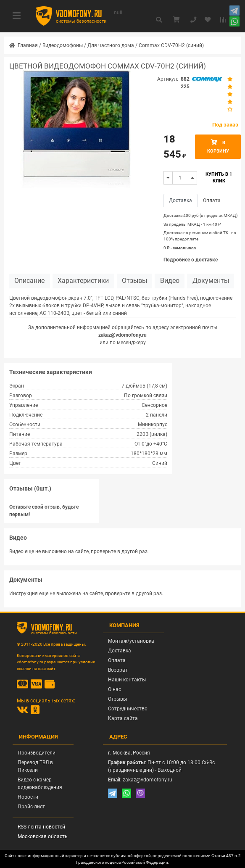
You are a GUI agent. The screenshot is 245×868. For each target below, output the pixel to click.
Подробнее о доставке (191, 260)
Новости (28, 797)
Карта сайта (123, 718)
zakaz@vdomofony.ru (122, 335)
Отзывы (134, 281)
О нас (115, 689)
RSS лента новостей (41, 827)
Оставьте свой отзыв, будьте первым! (44, 511)
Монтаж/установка (131, 641)
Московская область (43, 836)
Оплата (117, 660)
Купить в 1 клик (219, 178)
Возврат (118, 670)
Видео (170, 281)
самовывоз (184, 248)
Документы (211, 281)
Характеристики (83, 281)
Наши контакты (127, 680)
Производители (37, 753)
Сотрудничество (128, 709)
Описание (29, 281)
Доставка (120, 651)
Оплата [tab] (212, 201)
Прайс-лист (31, 807)
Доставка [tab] (180, 201)
